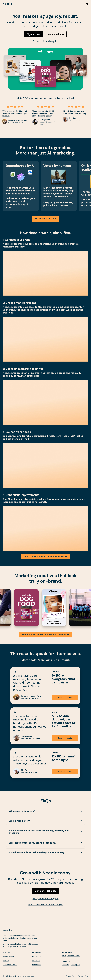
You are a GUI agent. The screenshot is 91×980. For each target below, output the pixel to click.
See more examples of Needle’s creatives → (45, 635)
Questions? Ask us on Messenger (45, 905)
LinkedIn (65, 965)
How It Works (8, 957)
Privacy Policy (71, 976)
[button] (87, 4)
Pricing (6, 961)
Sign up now (34, 34)
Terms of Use (83, 976)
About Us (36, 961)
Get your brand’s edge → (45, 899)
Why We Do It (38, 957)
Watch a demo (56, 34)
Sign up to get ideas (45, 891)
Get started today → (45, 219)
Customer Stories (10, 965)
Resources (37, 965)
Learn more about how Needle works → (45, 557)
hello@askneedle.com (71, 956)
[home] (41, 4)
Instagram (76, 965)
